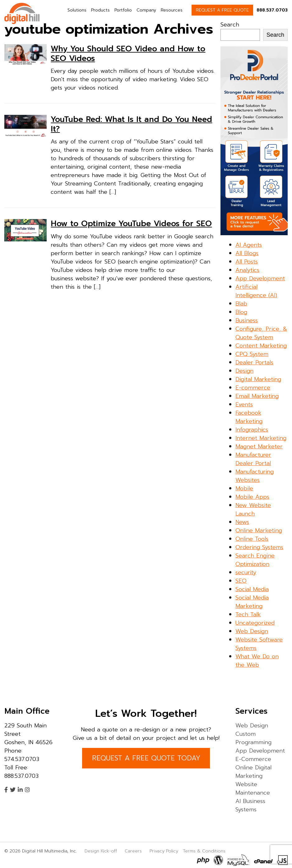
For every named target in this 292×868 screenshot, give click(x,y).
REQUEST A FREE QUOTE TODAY (146, 758)
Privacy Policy (164, 851)
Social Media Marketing (252, 602)
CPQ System (252, 354)
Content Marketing (261, 346)
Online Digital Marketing (253, 772)
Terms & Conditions (204, 851)
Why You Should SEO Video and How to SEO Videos (128, 54)
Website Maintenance (253, 789)
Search (230, 25)
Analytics (247, 270)
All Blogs (247, 253)
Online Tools (252, 539)
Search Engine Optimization (255, 560)
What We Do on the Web (257, 661)
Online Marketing (259, 530)
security (246, 572)
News (242, 522)
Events (244, 404)
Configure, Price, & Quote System (261, 333)
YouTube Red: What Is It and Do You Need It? (131, 124)
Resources (172, 10)
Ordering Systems (259, 547)
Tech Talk (248, 614)
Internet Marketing (261, 438)
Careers (133, 851)
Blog (241, 312)
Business (247, 320)
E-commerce (253, 388)
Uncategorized (255, 623)
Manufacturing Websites (255, 476)
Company (146, 10)
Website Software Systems (259, 644)
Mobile (244, 488)
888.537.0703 (272, 10)
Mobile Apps (252, 497)
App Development (260, 278)
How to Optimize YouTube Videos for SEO (131, 224)
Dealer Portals (254, 362)
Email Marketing (257, 396)
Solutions (77, 10)
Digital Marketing (258, 379)
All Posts (247, 262)
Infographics (252, 430)
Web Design (252, 631)
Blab (241, 304)
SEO (241, 581)
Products (100, 10)
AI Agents (249, 245)
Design (244, 371)
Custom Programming (253, 738)
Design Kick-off (102, 851)
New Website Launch (253, 509)
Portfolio (123, 10)
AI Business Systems (250, 805)
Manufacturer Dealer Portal (253, 459)
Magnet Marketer (259, 446)
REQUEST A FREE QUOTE (222, 10)
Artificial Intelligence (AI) (256, 291)
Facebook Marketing (249, 417)
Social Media (252, 589)
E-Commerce (253, 759)
